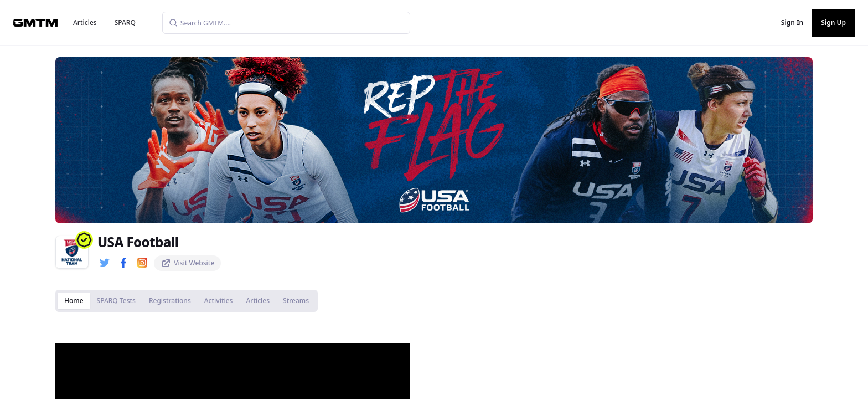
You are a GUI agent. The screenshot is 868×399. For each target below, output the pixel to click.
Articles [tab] (258, 301)
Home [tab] (74, 301)
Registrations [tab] (170, 301)
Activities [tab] (219, 301)
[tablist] (187, 301)
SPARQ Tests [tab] (116, 301)
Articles (85, 22)
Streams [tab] (296, 301)
